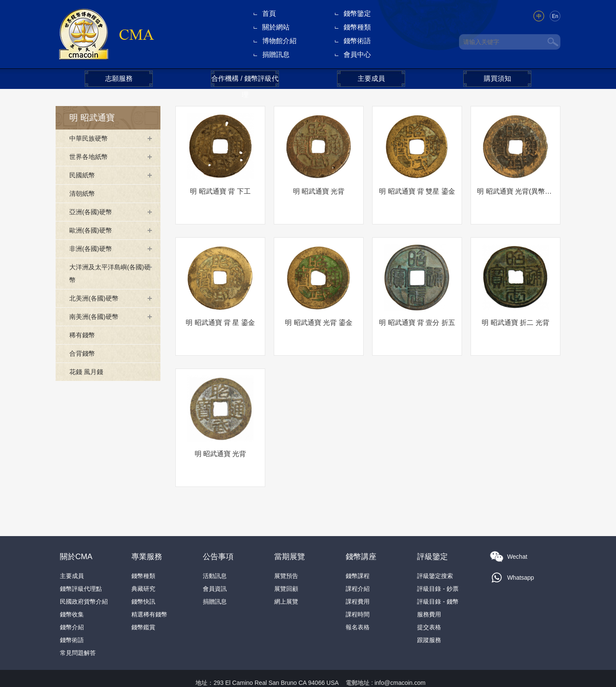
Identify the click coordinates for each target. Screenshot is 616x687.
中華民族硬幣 (90, 138)
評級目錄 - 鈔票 (438, 567)
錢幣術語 (357, 41)
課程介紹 (358, 567)
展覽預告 (286, 554)
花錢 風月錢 (87, 372)
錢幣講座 (361, 535)
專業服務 (147, 535)
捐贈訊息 (276, 55)
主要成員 (371, 78)
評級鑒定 (432, 535)
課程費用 (358, 580)
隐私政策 (433, 674)
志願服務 (119, 78)
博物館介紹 (279, 41)
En (555, 16)
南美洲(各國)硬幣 (96, 317)
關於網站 (276, 27)
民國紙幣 (83, 175)
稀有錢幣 (83, 335)
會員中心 (357, 55)
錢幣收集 (72, 593)
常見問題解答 (78, 631)
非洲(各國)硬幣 (92, 249)
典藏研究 (143, 567)
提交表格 (429, 606)
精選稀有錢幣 (149, 593)
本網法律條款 (395, 674)
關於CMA (76, 535)
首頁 (269, 13)
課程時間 (358, 593)
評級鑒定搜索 (435, 554)
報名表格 (358, 606)
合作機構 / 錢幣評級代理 (245, 81)
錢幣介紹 (72, 606)
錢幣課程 (358, 554)
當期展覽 (290, 535)
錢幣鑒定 (357, 13)
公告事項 (218, 535)
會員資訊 (215, 567)
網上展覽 (286, 580)
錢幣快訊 (143, 580)
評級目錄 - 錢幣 (438, 580)
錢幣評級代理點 (81, 567)
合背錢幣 (83, 353)
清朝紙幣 (83, 193)
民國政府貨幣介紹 (84, 580)
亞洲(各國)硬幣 (92, 212)
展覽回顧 (286, 567)
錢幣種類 (357, 27)
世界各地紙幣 (90, 157)
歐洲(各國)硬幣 (92, 230)
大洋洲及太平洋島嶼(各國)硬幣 (109, 273)
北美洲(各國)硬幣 (96, 298)
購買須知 (498, 78)
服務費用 (429, 593)
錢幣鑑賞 (143, 606)
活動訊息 (215, 554)
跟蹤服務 (429, 619)
